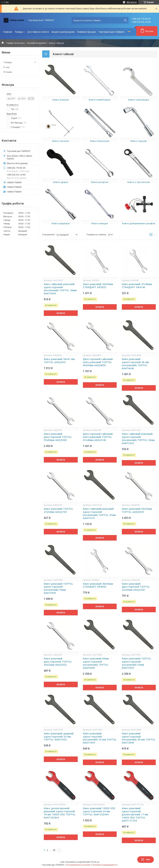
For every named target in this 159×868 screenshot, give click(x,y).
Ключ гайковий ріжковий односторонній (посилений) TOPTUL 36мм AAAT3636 (60, 289)
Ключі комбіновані (100, 100)
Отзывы (8, 72)
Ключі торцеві (139, 141)
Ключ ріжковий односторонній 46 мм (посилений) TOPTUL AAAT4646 (135, 364)
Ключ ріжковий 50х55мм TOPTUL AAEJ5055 (137, 510)
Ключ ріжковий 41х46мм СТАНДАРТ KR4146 (137, 286)
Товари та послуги (15, 43)
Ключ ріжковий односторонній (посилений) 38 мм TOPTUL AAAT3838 (139, 738)
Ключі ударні (61, 182)
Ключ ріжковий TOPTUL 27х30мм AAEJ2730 (58, 510)
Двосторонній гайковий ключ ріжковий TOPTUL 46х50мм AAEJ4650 (98, 362)
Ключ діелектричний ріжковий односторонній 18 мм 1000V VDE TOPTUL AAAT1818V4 (60, 813)
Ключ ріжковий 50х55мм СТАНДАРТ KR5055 (98, 286)
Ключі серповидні (139, 100)
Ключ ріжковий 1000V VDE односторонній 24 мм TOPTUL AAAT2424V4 (99, 811)
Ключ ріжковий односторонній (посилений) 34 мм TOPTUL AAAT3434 (100, 738)
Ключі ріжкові (61, 100)
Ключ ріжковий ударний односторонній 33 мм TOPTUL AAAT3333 (59, 737)
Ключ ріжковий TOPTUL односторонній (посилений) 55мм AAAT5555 (137, 663)
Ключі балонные (100, 141)
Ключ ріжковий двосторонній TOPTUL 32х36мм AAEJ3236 (136, 587)
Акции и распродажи (63, 32)
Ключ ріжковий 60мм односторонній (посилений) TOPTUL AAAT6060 (96, 663)
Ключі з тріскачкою (139, 182)
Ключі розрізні (100, 182)
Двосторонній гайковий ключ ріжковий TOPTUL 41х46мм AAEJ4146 (98, 437)
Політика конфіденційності (105, 865)
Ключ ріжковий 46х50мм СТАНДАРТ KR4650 (98, 585)
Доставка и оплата (38, 32)
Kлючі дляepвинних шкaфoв (139, 223)
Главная (7, 32)
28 (54, 850)
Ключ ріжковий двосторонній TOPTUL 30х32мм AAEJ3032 (58, 662)
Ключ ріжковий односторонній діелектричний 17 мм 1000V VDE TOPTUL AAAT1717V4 (135, 815)
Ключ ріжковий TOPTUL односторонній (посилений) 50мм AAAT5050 (58, 588)
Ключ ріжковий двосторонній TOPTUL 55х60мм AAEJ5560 (58, 437)
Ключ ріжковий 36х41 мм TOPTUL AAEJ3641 (59, 361)
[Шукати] (125, 20)
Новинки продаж (86, 32)
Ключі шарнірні (61, 223)
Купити (61, 313)
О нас (7, 67)
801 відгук (132, 2)
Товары (19, 32)
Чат (146, 860)
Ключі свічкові (61, 141)
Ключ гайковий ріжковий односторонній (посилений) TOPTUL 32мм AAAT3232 (138, 439)
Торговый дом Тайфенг (111, 32)
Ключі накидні (100, 223)
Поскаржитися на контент (78, 865)
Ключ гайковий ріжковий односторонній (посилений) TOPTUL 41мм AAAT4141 (99, 514)
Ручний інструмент (37, 43)
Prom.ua (95, 862)
